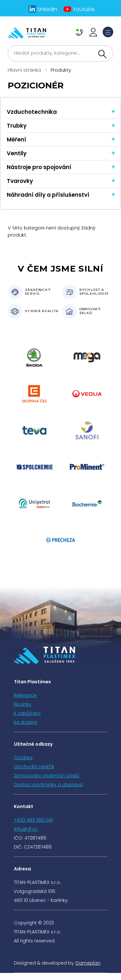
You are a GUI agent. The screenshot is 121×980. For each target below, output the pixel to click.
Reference (25, 695)
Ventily (17, 153)
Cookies (23, 758)
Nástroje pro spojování (39, 167)
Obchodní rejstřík (34, 767)
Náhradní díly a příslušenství (48, 195)
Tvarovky (20, 181)
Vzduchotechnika (32, 112)
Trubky (17, 126)
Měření (16, 139)
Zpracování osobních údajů (47, 776)
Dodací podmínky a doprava (48, 785)
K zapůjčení (27, 713)
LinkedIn (47, 9)
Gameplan (88, 963)
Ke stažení (26, 722)
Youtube (84, 9)
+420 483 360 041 (33, 820)
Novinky (23, 704)
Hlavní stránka (24, 70)
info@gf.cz (26, 829)
